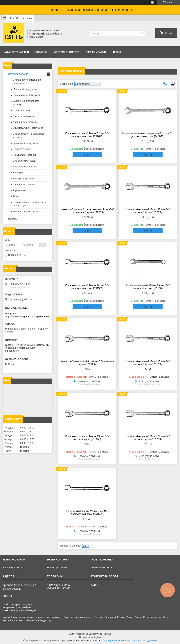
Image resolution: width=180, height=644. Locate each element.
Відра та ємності (22, 149)
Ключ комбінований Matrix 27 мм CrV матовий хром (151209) (148, 438)
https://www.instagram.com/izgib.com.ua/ (27, 316)
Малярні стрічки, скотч (25, 211)
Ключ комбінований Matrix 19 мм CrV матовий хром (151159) (87, 438)
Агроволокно (20, 190)
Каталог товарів (15, 52)
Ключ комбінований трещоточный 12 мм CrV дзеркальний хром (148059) (87, 211)
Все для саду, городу (24, 161)
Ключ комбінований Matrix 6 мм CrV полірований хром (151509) (87, 513)
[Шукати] (142, 34)
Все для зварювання (24, 167)
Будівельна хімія (22, 110)
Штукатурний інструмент (26, 95)
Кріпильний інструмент (25, 143)
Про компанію (96, 52)
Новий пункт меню (13, 568)
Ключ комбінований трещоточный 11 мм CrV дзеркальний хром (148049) (148, 135)
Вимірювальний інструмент (28, 128)
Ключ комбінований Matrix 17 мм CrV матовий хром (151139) (148, 363)
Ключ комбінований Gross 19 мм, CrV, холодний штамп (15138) (148, 287)
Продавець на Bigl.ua (90, 637)
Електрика (19, 172)
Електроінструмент (23, 179)
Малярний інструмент (25, 89)
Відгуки (118, 52)
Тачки (16, 196)
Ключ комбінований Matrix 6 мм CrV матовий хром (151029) (87, 363)
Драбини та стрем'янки (26, 122)
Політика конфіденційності (146, 641)
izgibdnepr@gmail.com (20, 299)
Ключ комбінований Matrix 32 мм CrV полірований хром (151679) (87, 135)
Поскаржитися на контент (117, 641)
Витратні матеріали (24, 116)
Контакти (40, 52)
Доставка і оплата (66, 52)
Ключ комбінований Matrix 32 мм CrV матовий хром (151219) (148, 211)
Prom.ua (107, 634)
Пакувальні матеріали (25, 155)
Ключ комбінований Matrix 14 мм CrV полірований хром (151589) (87, 287)
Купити (87, 155)
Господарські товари (24, 184)
